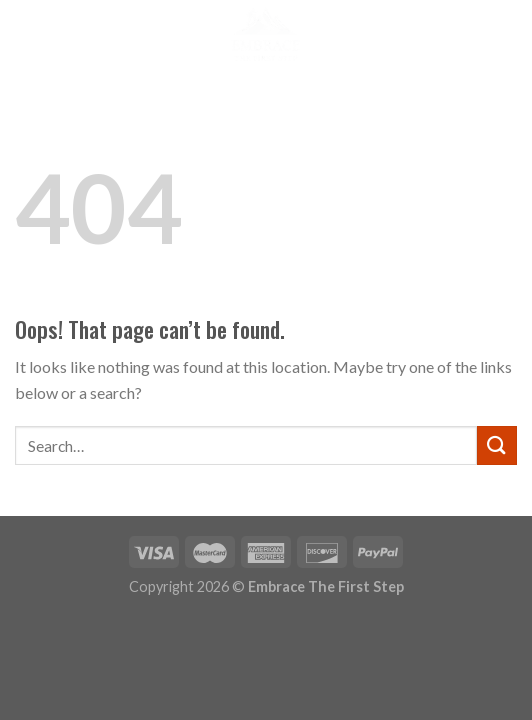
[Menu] (27, 34)
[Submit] (497, 445)
